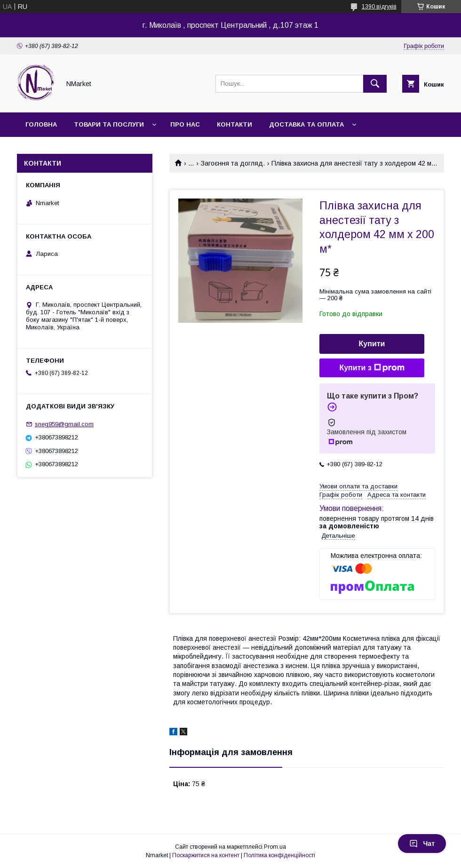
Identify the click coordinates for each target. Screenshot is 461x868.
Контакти (234, 124)
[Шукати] (375, 84)
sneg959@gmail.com (64, 424)
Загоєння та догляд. (233, 163)
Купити (372, 344)
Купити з (372, 368)
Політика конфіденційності (279, 855)
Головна (41, 124)
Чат (422, 844)
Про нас (185, 124)
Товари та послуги (109, 124)
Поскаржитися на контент (206, 855)
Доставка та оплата (306, 124)
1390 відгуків (379, 7)
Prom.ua (275, 847)
